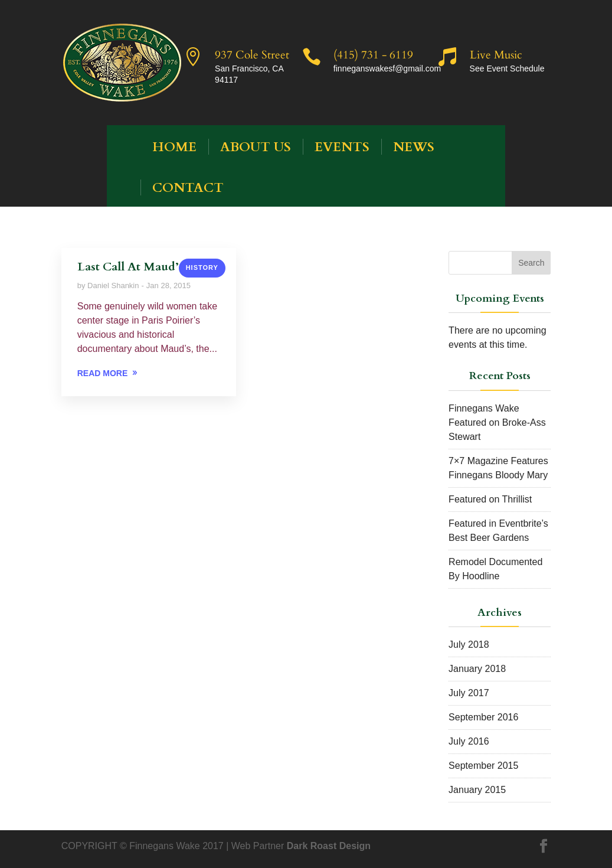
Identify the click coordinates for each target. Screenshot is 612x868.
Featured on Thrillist (490, 499)
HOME (174, 147)
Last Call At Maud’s (130, 267)
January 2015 (477, 790)
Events (342, 147)
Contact (188, 188)
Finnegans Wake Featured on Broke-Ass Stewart (497, 422)
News (414, 147)
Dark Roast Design (329, 846)
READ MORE (103, 373)
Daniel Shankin (113, 285)
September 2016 (483, 717)
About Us (256, 147)
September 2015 (483, 766)
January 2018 (477, 669)
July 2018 (469, 645)
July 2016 (469, 741)
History (202, 267)
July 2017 (469, 693)
